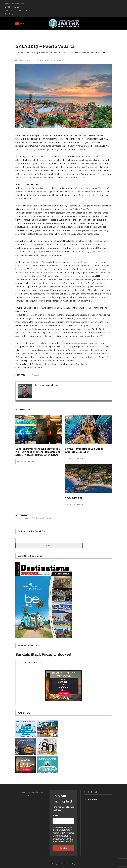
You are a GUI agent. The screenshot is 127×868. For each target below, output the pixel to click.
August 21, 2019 (24, 60)
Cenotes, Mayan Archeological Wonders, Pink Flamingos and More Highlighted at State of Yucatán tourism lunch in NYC (38, 452)
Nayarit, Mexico (74, 498)
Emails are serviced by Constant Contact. (63, 840)
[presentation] (29, 663)
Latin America (33, 375)
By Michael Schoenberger (47, 385)
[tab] (29, 663)
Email (55, 816)
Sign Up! (63, 848)
